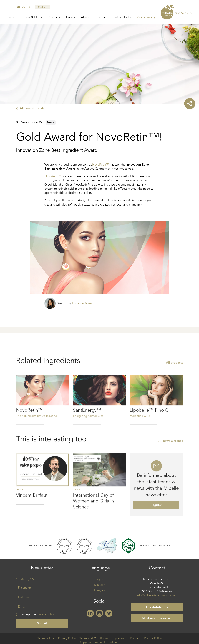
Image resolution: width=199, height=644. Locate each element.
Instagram (99, 613)
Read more (43, 417)
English (99, 579)
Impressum (119, 639)
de (23, 7)
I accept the (38, 615)
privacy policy (46, 615)
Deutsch (100, 585)
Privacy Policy (67, 639)
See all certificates (155, 546)
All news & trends (32, 108)
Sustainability (122, 17)
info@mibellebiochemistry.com (157, 596)
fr (28, 7)
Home (11, 17)
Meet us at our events (157, 618)
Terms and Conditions (94, 639)
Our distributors (157, 607)
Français (99, 591)
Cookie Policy (153, 639)
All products (174, 380)
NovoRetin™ (101, 165)
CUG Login (43, 7)
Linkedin (90, 613)
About (85, 17)
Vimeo (109, 613)
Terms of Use (46, 639)
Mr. (34, 579)
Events (71, 17)
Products (54, 17)
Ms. (23, 579)
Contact (101, 17)
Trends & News (31, 17)
